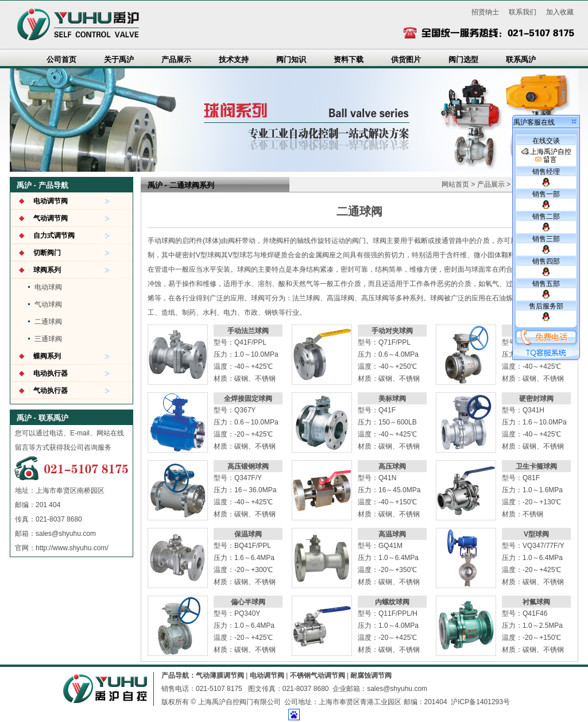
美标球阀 (392, 399)
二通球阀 (48, 322)
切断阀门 (47, 253)
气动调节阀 (51, 218)
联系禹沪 (521, 59)
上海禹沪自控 (546, 156)
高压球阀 (392, 466)
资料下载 (349, 59)
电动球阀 (48, 287)
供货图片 (406, 59)
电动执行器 (51, 373)
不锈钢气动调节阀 (318, 675)
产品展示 (176, 59)
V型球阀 (536, 534)
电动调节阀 (51, 201)
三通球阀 (48, 339)
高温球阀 (392, 534)
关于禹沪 (119, 59)
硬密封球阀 (536, 399)
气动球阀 (48, 304)
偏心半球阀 (248, 602)
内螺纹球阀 (392, 602)
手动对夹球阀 (392, 331)
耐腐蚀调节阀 (371, 675)
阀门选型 (463, 59)
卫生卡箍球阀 (536, 466)
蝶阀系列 (47, 356)
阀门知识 (291, 59)
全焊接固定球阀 (248, 399)
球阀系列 (47, 270)
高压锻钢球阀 (248, 466)
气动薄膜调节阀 (220, 675)
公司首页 (61, 59)
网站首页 (455, 184)
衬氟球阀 (536, 602)
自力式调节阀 (54, 235)
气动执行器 (51, 391)
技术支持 (234, 59)
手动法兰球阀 (248, 331)
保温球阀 (248, 534)
